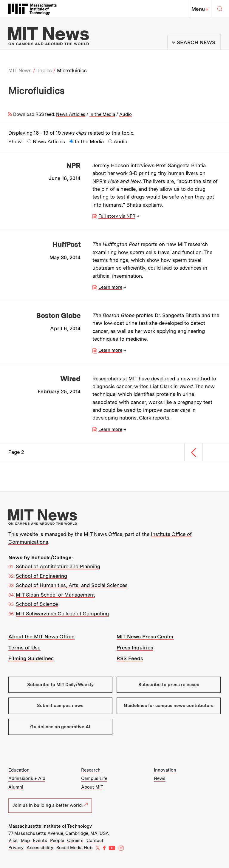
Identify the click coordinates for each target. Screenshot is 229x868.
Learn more (110, 287)
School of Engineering (41, 576)
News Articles (71, 114)
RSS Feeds (130, 658)
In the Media (102, 114)
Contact (95, 841)
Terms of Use (24, 648)
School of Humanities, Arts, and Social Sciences (72, 585)
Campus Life (94, 778)
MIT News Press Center (145, 637)
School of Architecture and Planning (58, 566)
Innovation (165, 770)
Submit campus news (60, 706)
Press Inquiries (135, 648)
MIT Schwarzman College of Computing (62, 614)
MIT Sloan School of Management (55, 595)
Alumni (16, 787)
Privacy (16, 848)
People (57, 841)
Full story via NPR (117, 216)
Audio (126, 114)
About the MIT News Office (41, 637)
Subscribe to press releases (169, 685)
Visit (13, 841)
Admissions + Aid (27, 778)
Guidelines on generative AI (60, 727)
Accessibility (40, 848)
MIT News (20, 70)
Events (40, 841)
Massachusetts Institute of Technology (50, 826)
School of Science (37, 604)
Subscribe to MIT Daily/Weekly (60, 685)
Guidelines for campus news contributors (169, 706)
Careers (75, 841)
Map (25, 841)
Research (91, 770)
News (160, 778)
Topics (44, 70)
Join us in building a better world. (50, 805)
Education (19, 770)
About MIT (92, 787)
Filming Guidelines (31, 658)
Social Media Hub (74, 848)
